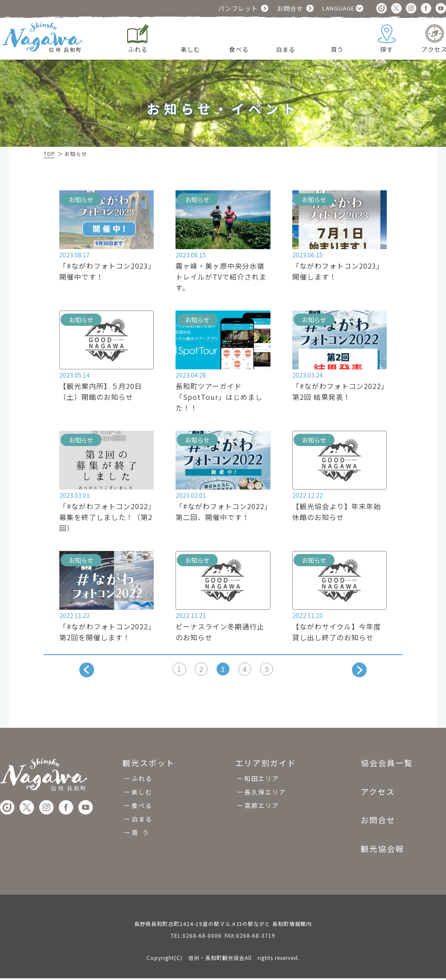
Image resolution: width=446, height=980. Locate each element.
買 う (140, 834)
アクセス (378, 793)
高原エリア (262, 807)
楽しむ (142, 794)
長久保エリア (265, 794)
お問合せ (290, 8)
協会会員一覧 (387, 765)
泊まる (142, 821)
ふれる (142, 780)
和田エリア (262, 780)
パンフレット (238, 8)
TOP (49, 154)
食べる (142, 807)
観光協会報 (382, 850)
